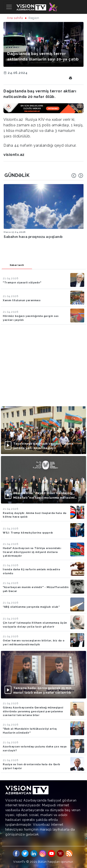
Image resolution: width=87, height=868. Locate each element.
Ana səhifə (15, 18)
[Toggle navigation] (9, 7)
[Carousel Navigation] (77, 176)
